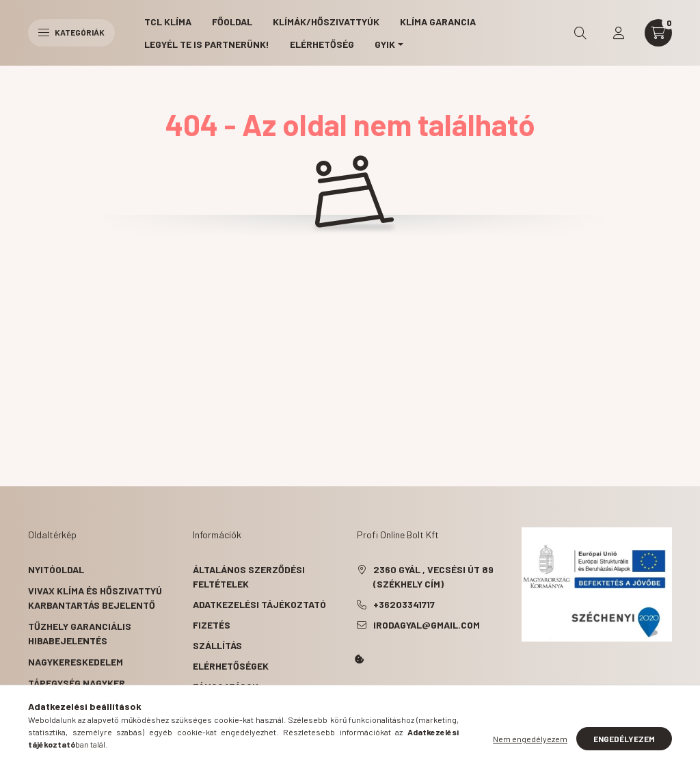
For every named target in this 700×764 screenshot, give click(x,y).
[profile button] (619, 33)
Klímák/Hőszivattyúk (326, 22)
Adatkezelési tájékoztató (259, 604)
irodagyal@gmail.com (427, 625)
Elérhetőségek (231, 666)
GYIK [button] (385, 44)
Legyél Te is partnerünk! (207, 44)
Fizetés (212, 625)
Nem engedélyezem (530, 739)
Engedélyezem (624, 739)
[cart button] (658, 33)
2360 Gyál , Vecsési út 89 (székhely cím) (433, 577)
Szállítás (217, 645)
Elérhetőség (322, 44)
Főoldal (232, 22)
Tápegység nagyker (77, 683)
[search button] (580, 33)
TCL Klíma (168, 22)
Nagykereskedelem (76, 662)
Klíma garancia (438, 22)
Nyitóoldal (56, 569)
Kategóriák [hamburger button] (71, 32)
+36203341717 (404, 604)
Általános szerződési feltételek (249, 577)
